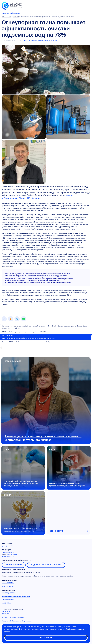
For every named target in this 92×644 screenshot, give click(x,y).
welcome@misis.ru (8, 593)
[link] (4, 319)
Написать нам (14, 565)
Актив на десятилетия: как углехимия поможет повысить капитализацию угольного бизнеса (43, 438)
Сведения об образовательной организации (17, 621)
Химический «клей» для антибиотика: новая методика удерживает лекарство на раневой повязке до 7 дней (21, 483)
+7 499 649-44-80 (8, 583)
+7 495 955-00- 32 (8, 552)
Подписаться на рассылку (46, 565)
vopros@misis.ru (8, 587)
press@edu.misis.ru (9, 546)
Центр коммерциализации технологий (16, 597)
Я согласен (46, 638)
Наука (26, 41)
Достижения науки (35, 41)
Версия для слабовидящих (11, 13)
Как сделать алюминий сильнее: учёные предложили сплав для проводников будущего (67, 485)
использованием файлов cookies (18, 629)
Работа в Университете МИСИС (13, 617)
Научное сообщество (50, 41)
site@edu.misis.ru (8, 611)
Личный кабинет (84, 4)
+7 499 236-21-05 (12, 554)
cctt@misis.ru (7, 603)
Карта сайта (6, 613)
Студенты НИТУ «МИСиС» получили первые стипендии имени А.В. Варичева (28, 342)
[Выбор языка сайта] (80, 4)
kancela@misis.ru (8, 556)
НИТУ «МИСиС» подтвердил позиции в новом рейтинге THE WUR (24, 332)
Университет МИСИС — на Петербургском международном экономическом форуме (20, 530)
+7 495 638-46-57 (8, 599)
